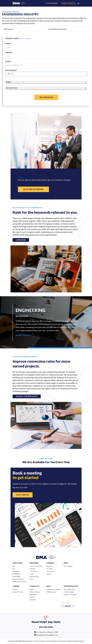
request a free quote (69, 3)
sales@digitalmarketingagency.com (47, 635)
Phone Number (11, 70)
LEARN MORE (21, 240)
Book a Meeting (23, 495)
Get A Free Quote (46, 97)
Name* (8, 43)
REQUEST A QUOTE (23, 335)
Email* (8, 61)
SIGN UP (68, 606)
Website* (9, 52)
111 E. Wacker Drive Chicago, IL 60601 (47, 632)
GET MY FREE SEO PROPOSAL (33, 189)
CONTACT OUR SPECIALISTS (27, 396)
